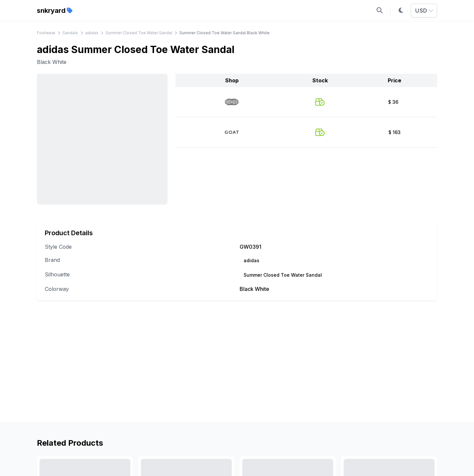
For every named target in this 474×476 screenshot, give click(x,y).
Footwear (46, 33)
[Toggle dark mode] (401, 11)
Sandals (70, 33)
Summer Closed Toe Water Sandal (139, 33)
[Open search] (380, 11)
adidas (92, 33)
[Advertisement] (237, 371)
